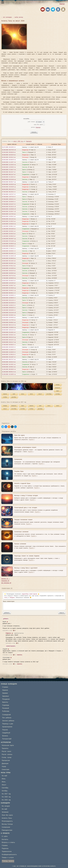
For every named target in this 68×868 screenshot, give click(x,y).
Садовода (6, 705)
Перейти (31, 440)
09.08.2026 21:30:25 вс (9, 221)
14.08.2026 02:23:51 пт (9, 254)
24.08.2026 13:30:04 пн (9, 327)
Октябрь (5, 791)
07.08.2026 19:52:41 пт (9, 199)
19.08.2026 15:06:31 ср (9, 291)
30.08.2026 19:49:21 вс (9, 367)
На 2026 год (6, 797)
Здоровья (5, 696)
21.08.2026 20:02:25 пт (9, 308)
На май (4, 776)
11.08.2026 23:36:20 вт (9, 236)
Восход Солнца (7, 824)
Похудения (6, 699)
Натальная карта (8, 745)
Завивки (5, 693)
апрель (5, 394)
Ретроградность (7, 821)
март (58, 391)
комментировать (11, 646)
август (40, 394)
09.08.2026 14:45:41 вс (9, 217)
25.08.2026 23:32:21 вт (9, 335)
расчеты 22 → (6, 579)
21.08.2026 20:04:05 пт (9, 310)
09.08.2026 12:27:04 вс (9, 214)
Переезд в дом (8, 724)
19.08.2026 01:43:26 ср (9, 288)
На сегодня (6, 806)
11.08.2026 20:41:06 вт (9, 229)
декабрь (14, 397)
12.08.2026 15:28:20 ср (9, 244)
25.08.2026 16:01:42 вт (9, 330)
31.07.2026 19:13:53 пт (9, 147)
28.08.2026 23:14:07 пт (9, 357)
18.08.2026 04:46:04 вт (9, 281)
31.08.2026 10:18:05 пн (9, 374)
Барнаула (29, 141)
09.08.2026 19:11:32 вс (9, 219)
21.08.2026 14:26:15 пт (9, 305)
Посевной (6, 708)
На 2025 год (6, 800)
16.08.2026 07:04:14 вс (9, 266)
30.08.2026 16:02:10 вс (9, 362)
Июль (4, 782)
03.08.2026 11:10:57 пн (9, 162)
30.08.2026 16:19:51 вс (9, 364)
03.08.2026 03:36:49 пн (9, 160)
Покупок (5, 730)
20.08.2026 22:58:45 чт (9, 298)
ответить (20, 655)
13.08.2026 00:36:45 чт (9, 246)
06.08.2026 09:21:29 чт (9, 189)
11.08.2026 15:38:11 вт (9, 226)
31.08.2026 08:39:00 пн (9, 369)
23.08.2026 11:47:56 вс (9, 320)
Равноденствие (7, 830)
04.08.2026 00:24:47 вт (9, 172)
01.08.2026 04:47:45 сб (9, 150)
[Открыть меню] (3, 2)
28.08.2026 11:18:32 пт (9, 350)
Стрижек (5, 687)
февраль (58, 388)
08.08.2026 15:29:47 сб (9, 212)
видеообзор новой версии (29, 594)
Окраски (5, 690)
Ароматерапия (7, 727)
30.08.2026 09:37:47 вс (9, 360)
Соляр (4, 757)
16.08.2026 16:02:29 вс (9, 271)
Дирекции (5, 763)
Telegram (12, 598)
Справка (5, 845)
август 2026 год (18, 141)
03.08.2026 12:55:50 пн (9, 167)
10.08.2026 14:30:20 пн (9, 224)
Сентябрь (5, 788)
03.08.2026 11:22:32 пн (9, 165)
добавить (7, 613)
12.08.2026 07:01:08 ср (9, 241)
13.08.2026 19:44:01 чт (9, 251)
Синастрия (5, 770)
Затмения (5, 812)
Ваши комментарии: (34, 605)
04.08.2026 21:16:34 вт (9, 177)
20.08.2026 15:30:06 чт (9, 295)
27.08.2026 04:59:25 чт (9, 345)
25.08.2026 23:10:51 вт (9, 332)
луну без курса (38, 125)
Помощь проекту (8, 861)
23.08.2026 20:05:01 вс (9, 323)
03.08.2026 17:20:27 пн (9, 170)
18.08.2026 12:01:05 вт (9, 283)
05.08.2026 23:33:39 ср (9, 187)
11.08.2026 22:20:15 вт (9, 234)
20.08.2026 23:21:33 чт (9, 300)
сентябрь (49, 394)
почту (6, 598)
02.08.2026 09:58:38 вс (9, 152)
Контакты (5, 839)
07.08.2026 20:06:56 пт (9, 202)
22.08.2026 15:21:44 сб (9, 313)
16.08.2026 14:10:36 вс (9, 268)
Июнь (4, 779)
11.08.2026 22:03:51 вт (9, 231)
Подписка (5, 848)
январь (58, 385)
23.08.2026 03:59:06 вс (9, 318)
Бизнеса (5, 736)
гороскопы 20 (5, 581)
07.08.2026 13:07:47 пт (9, 194)
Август (4, 785)
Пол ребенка (7, 718)
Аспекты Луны (7, 818)
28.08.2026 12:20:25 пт (9, 352)
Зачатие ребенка (8, 721)
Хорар (4, 767)
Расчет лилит (7, 751)
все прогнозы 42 (6, 583)
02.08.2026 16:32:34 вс (9, 155)
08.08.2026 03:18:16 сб (9, 207)
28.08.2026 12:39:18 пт (9, 355)
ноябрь (5, 397)
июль (31, 394)
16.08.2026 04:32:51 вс (9, 263)
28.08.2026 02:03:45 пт (9, 347)
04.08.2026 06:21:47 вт (9, 175)
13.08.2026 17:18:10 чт (9, 249)
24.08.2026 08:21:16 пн (9, 325)
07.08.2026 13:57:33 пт (9, 197)
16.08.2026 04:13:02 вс (9, 261)
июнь (23, 394)
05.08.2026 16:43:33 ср (9, 184)
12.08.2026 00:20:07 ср (9, 239)
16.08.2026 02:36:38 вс (9, 258)
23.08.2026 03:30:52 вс (9, 315)
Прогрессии (6, 760)
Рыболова (6, 711)
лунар (9, 757)
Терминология (7, 851)
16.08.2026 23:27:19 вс (9, 276)
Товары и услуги (8, 858)
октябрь (58, 394)
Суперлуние (6, 827)
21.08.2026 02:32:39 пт (9, 303)
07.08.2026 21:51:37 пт (9, 204)
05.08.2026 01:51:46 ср (9, 180)
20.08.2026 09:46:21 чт (9, 293)
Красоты (5, 702)
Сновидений (6, 715)
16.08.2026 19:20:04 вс (9, 273)
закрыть (62, 613)
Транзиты (5, 748)
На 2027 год (6, 794)
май (14, 394)
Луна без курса (7, 815)
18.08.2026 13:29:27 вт (9, 286)
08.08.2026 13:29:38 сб (9, 209)
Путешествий (7, 739)
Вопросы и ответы (8, 842)
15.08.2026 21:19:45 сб (9, 256)
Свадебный (6, 733)
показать (34, 132)
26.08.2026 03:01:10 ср (9, 337)
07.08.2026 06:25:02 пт (9, 192)
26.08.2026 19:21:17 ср (9, 342)
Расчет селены (7, 754)
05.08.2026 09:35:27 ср (9, 182)
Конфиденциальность (9, 855)
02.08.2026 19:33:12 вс (9, 157)
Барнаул (62, 4)
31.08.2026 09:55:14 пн (9, 372)
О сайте (5, 836)
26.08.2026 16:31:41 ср (9, 340)
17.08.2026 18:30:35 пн (9, 278)
